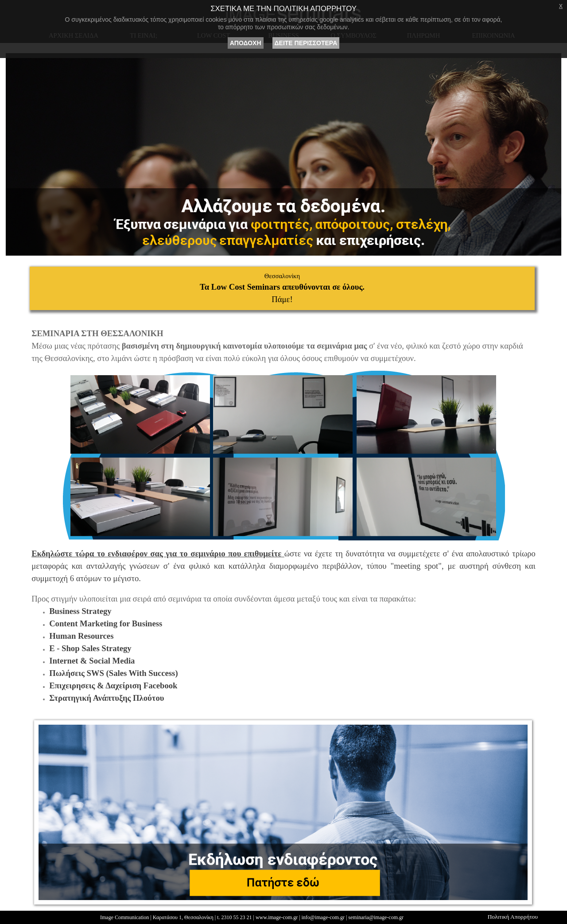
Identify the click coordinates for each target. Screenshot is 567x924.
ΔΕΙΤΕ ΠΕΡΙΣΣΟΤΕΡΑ (306, 43)
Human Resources (81, 636)
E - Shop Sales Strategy (90, 648)
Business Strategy (80, 611)
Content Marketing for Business (106, 623)
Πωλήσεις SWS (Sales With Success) (113, 673)
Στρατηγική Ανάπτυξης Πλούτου (107, 698)
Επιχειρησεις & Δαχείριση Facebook (113, 685)
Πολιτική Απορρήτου (513, 917)
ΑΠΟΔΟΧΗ (246, 43)
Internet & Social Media (92, 661)
